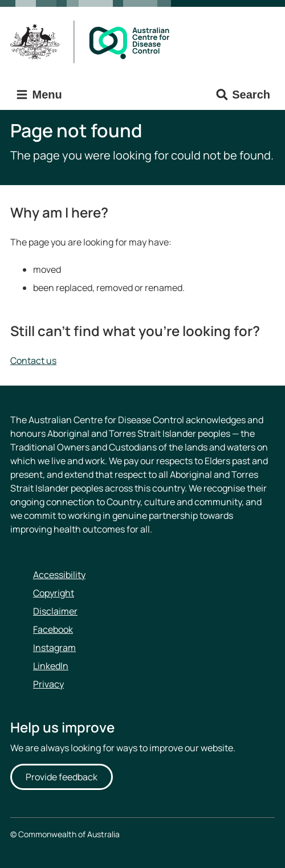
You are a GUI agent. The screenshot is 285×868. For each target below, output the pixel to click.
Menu (38, 95)
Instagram (54, 648)
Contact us (33, 361)
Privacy (48, 684)
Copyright (54, 593)
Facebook (53, 629)
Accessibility (59, 575)
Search (243, 95)
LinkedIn (51, 666)
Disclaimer (55, 611)
